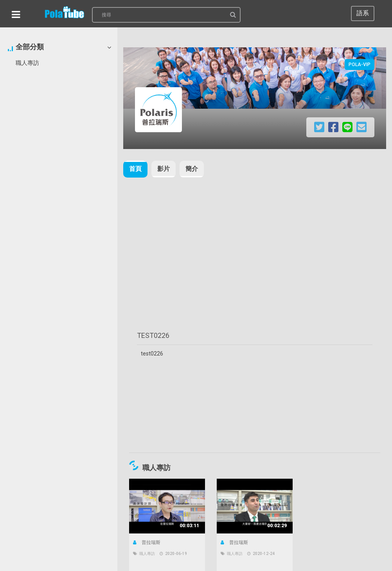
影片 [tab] (164, 169)
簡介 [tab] (192, 169)
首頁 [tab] (135, 169)
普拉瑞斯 (147, 542)
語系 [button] (363, 13)
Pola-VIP (360, 65)
